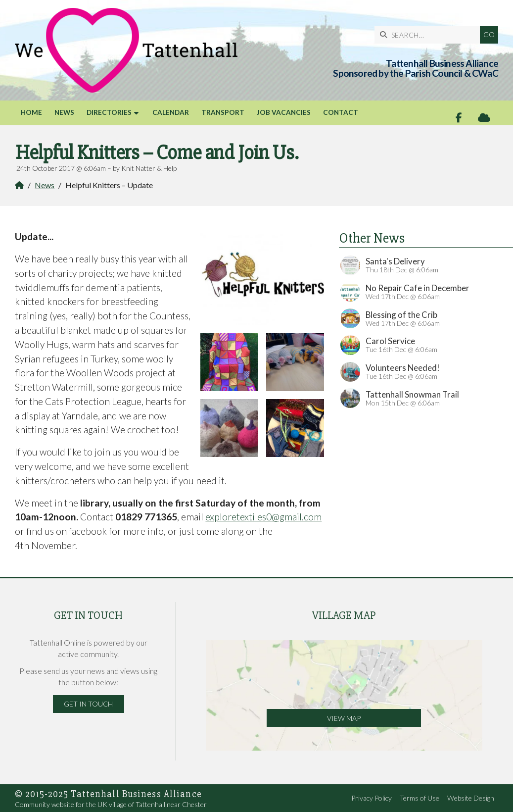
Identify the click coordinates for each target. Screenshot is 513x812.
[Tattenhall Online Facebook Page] (459, 118)
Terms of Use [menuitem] (420, 798)
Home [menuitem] (31, 112)
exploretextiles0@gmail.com (263, 517)
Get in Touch (88, 704)
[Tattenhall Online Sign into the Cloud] (484, 118)
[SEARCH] (430, 35)
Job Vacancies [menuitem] (284, 112)
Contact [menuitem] (341, 112)
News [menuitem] (64, 112)
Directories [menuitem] (109, 112)
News (45, 185)
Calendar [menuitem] (171, 112)
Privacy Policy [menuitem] (372, 798)
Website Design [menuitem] (471, 798)
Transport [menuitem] (223, 112)
